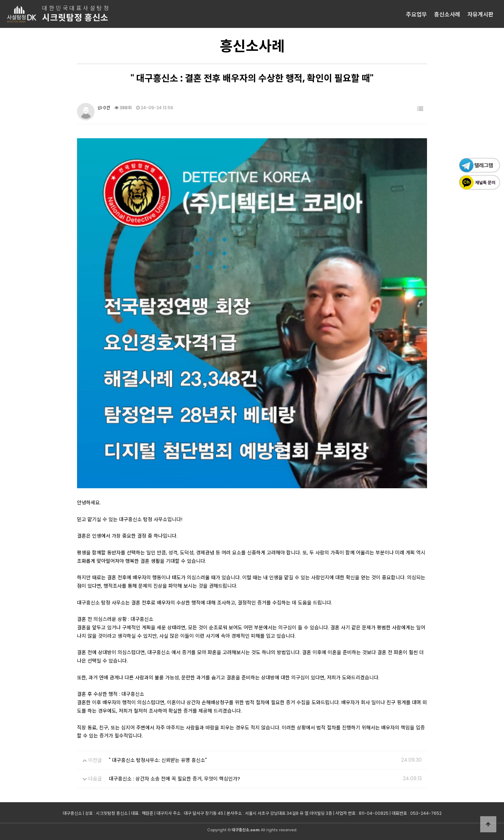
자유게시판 (480, 14)
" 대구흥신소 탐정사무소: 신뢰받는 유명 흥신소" (158, 760)
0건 (104, 108)
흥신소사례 (447, 14)
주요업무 (416, 14)
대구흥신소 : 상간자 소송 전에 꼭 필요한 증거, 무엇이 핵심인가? (174, 779)
